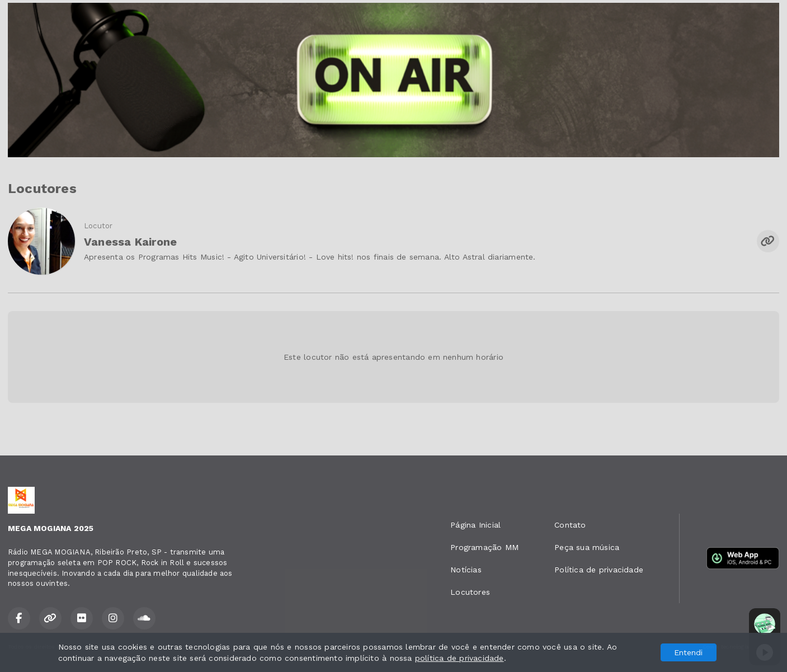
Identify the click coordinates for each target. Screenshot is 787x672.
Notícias (466, 570)
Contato (570, 525)
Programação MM (484, 547)
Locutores (470, 592)
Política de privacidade (599, 570)
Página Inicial (475, 525)
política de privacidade (460, 658)
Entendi (688, 652)
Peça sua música (587, 547)
